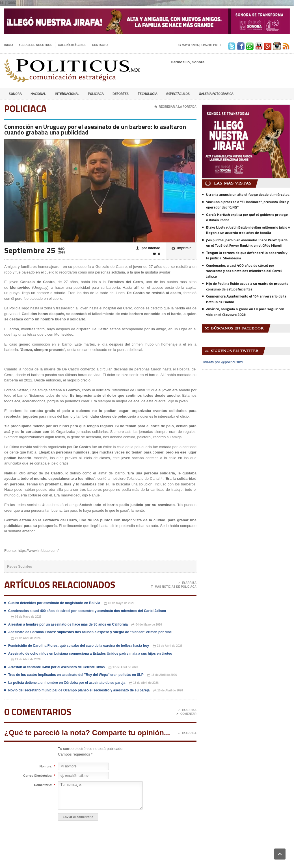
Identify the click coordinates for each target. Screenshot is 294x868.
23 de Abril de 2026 (168, 646)
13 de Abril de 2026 (144, 683)
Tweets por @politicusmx (223, 362)
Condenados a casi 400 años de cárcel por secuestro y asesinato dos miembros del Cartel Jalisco (87, 611)
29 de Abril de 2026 (26, 638)
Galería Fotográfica (216, 94)
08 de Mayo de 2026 (119, 603)
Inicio (9, 45)
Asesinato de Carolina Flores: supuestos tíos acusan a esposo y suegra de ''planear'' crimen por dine (90, 632)
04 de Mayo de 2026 (147, 625)
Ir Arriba (187, 583)
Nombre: (46, 767)
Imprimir (181, 248)
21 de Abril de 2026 (26, 660)
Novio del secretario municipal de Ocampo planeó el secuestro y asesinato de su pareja (79, 690)
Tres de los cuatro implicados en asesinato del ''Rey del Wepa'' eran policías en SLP (76, 675)
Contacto (100, 45)
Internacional (67, 94)
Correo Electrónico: (38, 776)
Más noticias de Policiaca (174, 587)
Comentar (186, 714)
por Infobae (148, 248)
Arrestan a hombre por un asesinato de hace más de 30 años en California (68, 624)
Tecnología (147, 94)
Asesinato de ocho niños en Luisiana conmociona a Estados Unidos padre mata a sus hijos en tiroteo (90, 654)
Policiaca (96, 94)
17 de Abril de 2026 (123, 668)
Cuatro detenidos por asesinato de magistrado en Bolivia (54, 603)
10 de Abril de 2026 (168, 691)
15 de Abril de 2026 (162, 675)
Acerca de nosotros (35, 45)
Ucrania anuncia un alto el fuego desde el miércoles (248, 194)
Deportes (121, 94)
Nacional (38, 94)
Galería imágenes (72, 45)
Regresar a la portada (175, 107)
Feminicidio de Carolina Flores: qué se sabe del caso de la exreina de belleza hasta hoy (79, 646)
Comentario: (43, 785)
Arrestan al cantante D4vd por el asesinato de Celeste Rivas (56, 667)
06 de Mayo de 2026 (26, 617)
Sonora (15, 94)
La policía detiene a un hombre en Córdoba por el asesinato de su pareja (67, 683)
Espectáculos (178, 94)
